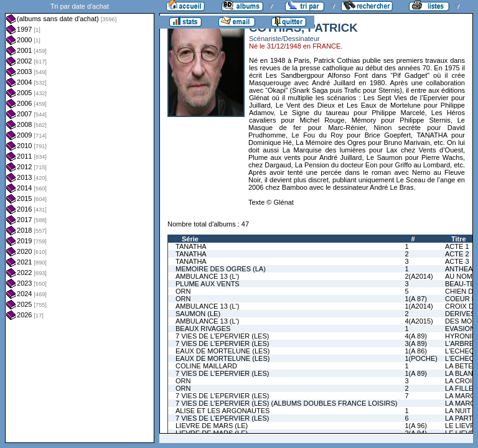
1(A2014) (419, 306)
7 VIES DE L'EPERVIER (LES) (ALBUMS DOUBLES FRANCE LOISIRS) (286, 403)
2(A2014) (419, 276)
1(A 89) (415, 373)
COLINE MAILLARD (206, 366)
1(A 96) (415, 426)
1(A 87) (415, 299)
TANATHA (191, 246)
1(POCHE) (421, 358)
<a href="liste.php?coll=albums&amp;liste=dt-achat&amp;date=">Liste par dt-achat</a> (80, 222)
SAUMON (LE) (198, 314)
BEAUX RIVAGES (203, 329)
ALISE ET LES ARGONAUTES (223, 411)
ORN (183, 291)
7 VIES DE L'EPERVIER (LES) (222, 336)
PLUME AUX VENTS (208, 284)
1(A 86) (415, 351)
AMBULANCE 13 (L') (207, 276)
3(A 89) (415, 343)
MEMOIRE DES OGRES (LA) (221, 269)
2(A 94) (415, 433)
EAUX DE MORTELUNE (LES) (223, 351)
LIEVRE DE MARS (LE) (212, 426)
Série (190, 239)
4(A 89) (415, 336)
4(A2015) (419, 321)
